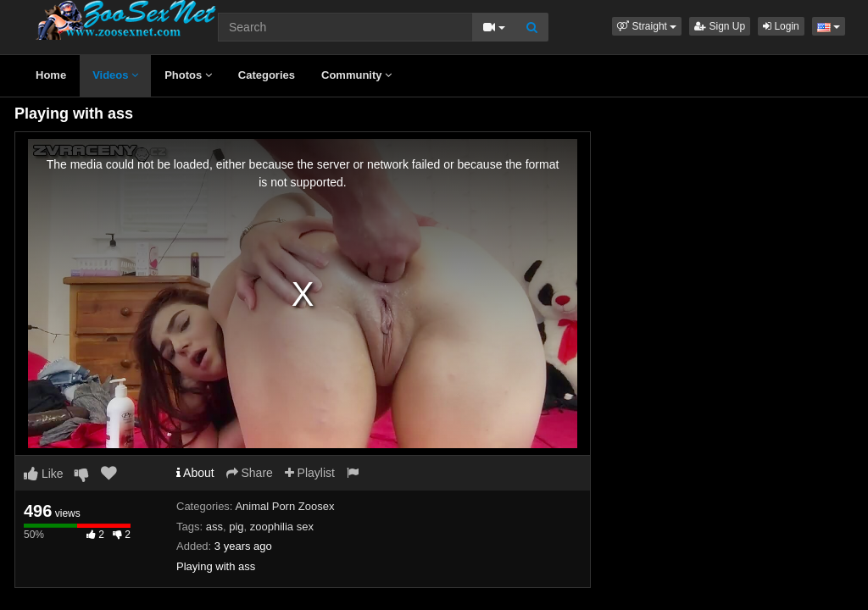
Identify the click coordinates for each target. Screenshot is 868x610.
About (195, 473)
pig (236, 527)
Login (781, 26)
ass (214, 527)
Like (44, 474)
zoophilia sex (282, 527)
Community (356, 75)
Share (250, 473)
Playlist (310, 473)
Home (51, 75)
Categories (267, 75)
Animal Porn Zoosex (284, 506)
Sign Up (720, 26)
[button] (647, 26)
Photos (188, 75)
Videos (115, 75)
